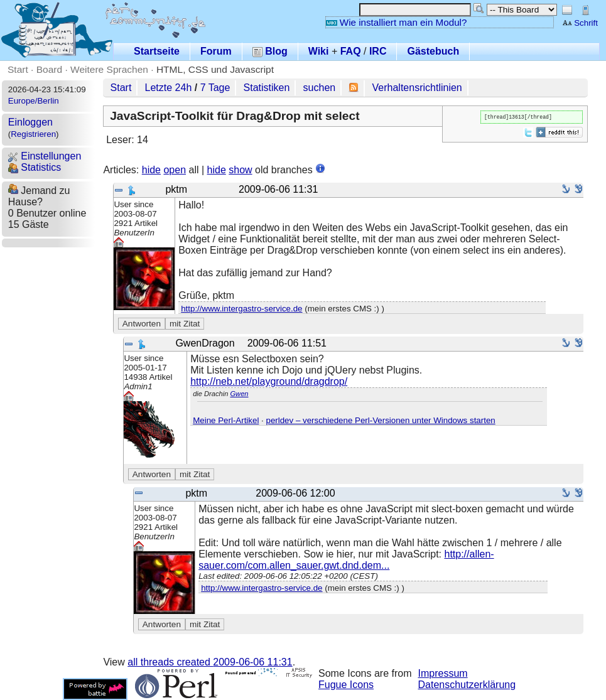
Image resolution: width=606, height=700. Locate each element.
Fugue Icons (346, 685)
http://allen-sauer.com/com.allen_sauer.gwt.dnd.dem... (346, 560)
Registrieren (33, 134)
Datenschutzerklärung (467, 685)
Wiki (319, 51)
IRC (378, 51)
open (175, 170)
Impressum (443, 673)
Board (49, 69)
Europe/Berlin (34, 101)
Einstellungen (45, 156)
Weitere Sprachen (109, 69)
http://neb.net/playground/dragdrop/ (269, 381)
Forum (216, 51)
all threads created (210, 662)
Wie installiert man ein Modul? (396, 22)
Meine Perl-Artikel (226, 420)
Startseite (157, 51)
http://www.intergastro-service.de (241, 309)
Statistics (35, 167)
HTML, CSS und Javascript (215, 69)
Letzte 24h (169, 88)
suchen (320, 88)
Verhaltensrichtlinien (417, 88)
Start (18, 69)
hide (151, 170)
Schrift (580, 23)
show (240, 170)
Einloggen (30, 122)
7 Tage (215, 88)
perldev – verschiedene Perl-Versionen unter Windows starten (380, 420)
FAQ (351, 51)
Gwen (239, 394)
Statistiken (267, 88)
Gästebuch (433, 51)
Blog (270, 51)
